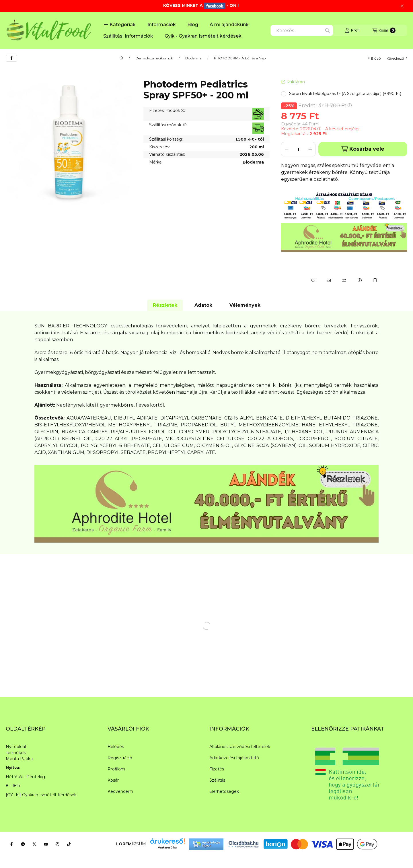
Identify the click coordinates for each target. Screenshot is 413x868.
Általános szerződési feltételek (240, 747)
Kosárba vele (363, 149)
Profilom (116, 769)
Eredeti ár (325, 106)
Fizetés (217, 769)
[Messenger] (23, 844)
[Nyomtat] (375, 280)
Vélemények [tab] (245, 305)
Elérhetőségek (224, 791)
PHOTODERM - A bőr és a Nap (240, 58)
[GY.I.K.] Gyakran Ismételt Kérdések (41, 795)
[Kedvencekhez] (313, 280)
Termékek (16, 753)
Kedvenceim (120, 791)
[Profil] (353, 30)
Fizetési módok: (167, 110)
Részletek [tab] (165, 305)
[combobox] (302, 30)
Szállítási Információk (128, 36)
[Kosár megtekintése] (384, 30)
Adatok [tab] (203, 305)
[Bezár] (402, 6)
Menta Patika (19, 759)
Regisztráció (120, 758)
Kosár (113, 780)
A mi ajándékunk (229, 25)
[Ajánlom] (329, 280)
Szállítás (217, 780)
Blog (193, 25)
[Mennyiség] (298, 149)
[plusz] (310, 149)
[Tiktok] (69, 844)
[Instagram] (57, 844)
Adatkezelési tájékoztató (234, 758)
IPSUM (131, 844)
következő (397, 58)
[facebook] (11, 58)
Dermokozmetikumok (154, 58)
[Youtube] (46, 844)
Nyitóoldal (16, 747)
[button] (120, 25)
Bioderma (193, 58)
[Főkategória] (121, 58)
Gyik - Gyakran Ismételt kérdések (203, 36)
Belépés (116, 747)
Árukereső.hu (167, 847)
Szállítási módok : (168, 125)
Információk (162, 25)
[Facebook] (11, 844)
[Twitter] (34, 844)
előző (374, 58)
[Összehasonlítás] (344, 280)
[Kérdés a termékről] (360, 280)
